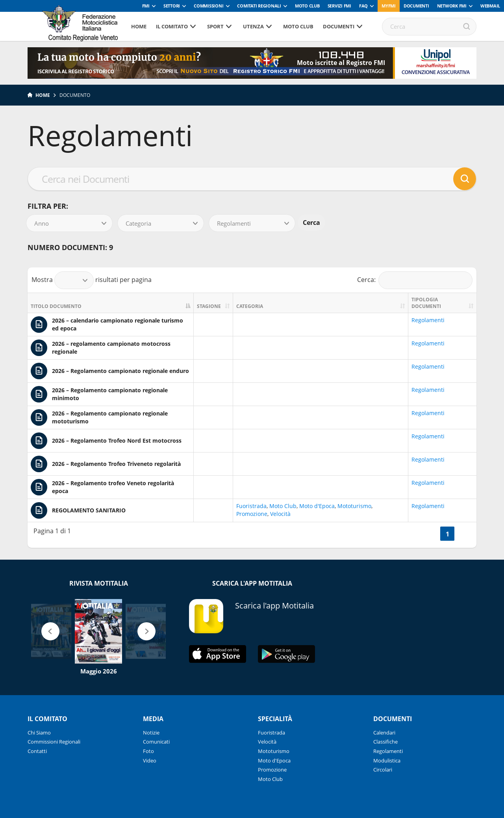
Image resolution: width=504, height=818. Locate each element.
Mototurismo (354, 506)
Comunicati (156, 742)
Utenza (253, 26)
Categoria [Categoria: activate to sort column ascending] (250, 306)
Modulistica (387, 760)
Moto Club (307, 6)
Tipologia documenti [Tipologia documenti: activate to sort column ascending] (426, 303)
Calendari (384, 733)
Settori (172, 6)
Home (139, 26)
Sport (215, 26)
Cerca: (415, 280)
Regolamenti (428, 320)
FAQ (363, 6)
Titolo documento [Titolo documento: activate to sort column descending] (56, 306)
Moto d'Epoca (317, 506)
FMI (146, 6)
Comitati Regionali (259, 6)
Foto (148, 751)
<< (431, 534)
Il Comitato (172, 26)
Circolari (383, 770)
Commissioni (208, 6)
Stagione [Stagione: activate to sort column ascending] (209, 306)
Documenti (416, 6)
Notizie (151, 733)
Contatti (37, 751)
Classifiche (385, 742)
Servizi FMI (339, 6)
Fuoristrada (251, 506)
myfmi (389, 6)
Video (150, 760)
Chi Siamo (39, 733)
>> (464, 534)
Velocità (280, 514)
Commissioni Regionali (54, 742)
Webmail (490, 6)
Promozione (252, 514)
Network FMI (452, 6)
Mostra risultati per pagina (92, 280)
